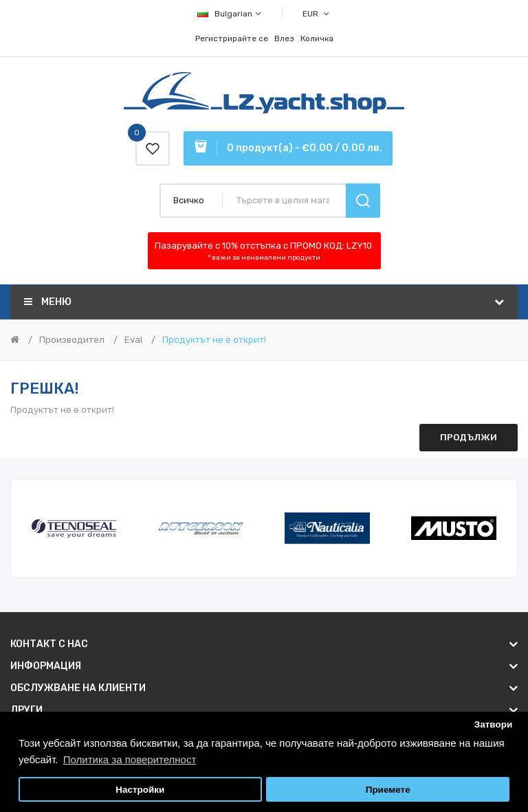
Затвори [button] (494, 724)
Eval (133, 340)
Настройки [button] (140, 790)
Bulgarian (230, 14)
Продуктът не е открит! (214, 340)
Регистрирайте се (232, 38)
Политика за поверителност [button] (130, 759)
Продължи (469, 437)
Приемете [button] (388, 790)
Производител (72, 340)
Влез (284, 38)
